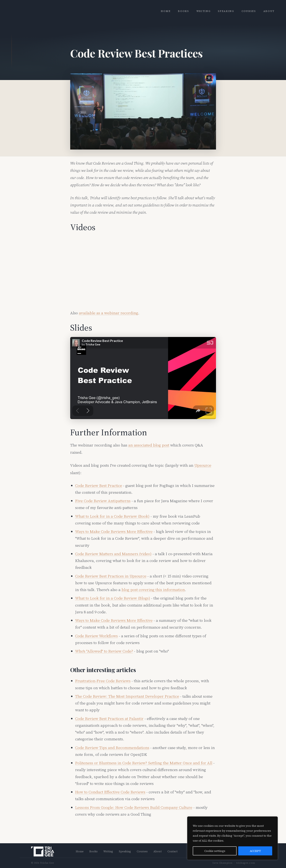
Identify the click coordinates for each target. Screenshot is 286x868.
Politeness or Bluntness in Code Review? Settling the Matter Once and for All (144, 763)
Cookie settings (215, 851)
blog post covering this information (153, 590)
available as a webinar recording (109, 313)
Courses (249, 11)
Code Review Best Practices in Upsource (111, 576)
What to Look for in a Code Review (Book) (112, 516)
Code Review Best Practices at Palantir (109, 718)
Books (183, 11)
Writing (204, 11)
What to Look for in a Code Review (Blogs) (113, 598)
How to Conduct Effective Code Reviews (110, 792)
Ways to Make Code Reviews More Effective (114, 531)
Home (166, 11)
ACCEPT (255, 851)
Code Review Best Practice (99, 485)
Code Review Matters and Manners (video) (113, 554)
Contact (172, 851)
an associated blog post (149, 445)
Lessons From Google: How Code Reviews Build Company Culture (134, 807)
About (269, 11)
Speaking (226, 11)
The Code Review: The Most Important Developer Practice (127, 696)
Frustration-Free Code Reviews (103, 681)
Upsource (203, 465)
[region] (232, 838)
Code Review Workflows (96, 636)
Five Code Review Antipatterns (103, 501)
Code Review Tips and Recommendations (112, 748)
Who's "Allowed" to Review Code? (104, 651)
